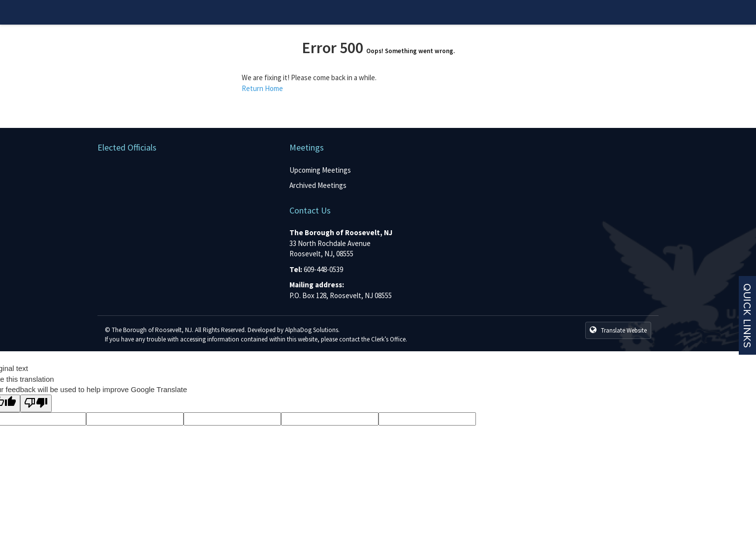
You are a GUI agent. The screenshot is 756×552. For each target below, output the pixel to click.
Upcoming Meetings (320, 170)
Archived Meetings (318, 185)
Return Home (262, 88)
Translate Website (618, 330)
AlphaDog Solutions (312, 330)
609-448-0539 (323, 269)
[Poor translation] (36, 403)
